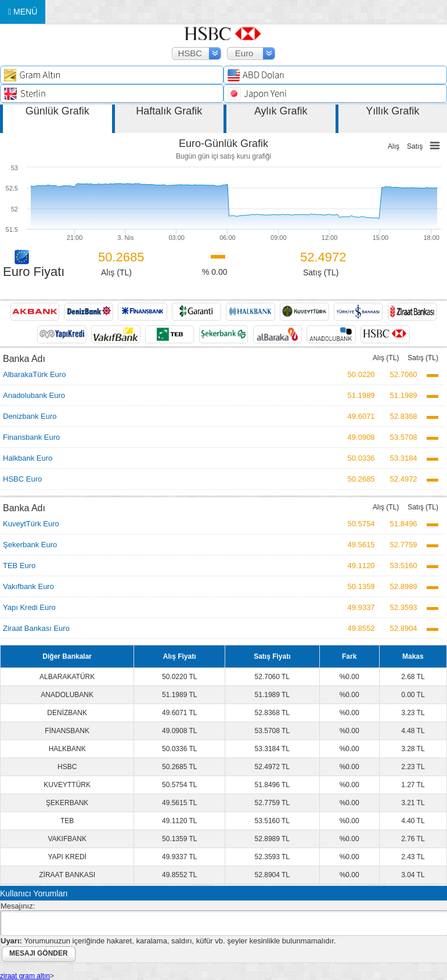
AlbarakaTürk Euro (34, 374)
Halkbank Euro (28, 458)
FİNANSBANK (67, 731)
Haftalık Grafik (169, 111)
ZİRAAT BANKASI (67, 875)
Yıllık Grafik (392, 111)
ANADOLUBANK (67, 695)
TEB (67, 821)
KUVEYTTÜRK (67, 785)
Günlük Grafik (57, 111)
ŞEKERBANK (67, 803)
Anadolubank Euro (34, 395)
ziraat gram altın (25, 976)
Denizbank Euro (30, 416)
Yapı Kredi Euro (29, 607)
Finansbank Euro (31, 437)
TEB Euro (19, 566)
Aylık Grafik (281, 111)
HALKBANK (67, 749)
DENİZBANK (67, 713)
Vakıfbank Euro (28, 586)
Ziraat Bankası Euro (36, 628)
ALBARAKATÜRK (67, 677)
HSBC (67, 767)
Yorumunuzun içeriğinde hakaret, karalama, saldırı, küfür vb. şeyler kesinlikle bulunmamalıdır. (168, 941)
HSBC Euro (22, 479)
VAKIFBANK (67, 839)
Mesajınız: (18, 906)
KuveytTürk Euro (31, 524)
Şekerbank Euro (30, 545)
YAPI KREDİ (67, 857)
